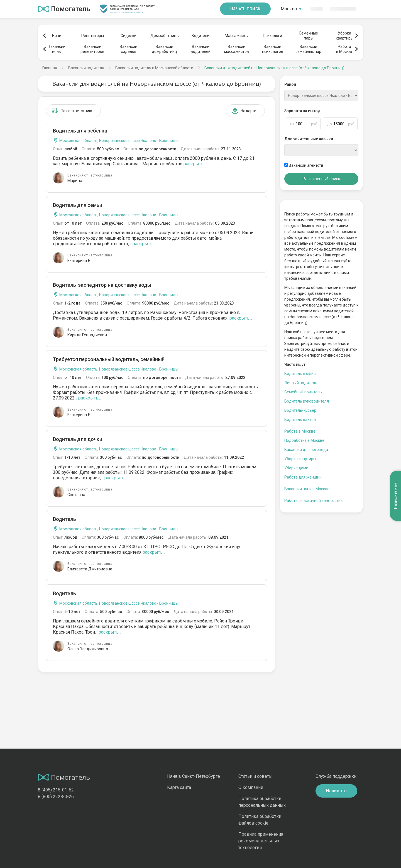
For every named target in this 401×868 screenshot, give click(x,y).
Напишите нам (395, 496)
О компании (251, 787)
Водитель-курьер (300, 410)
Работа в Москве (300, 431)
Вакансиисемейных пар (308, 49)
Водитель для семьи (78, 205)
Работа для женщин (303, 477)
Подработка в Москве (304, 440)
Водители (200, 36)
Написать (336, 791)
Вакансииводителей (201, 49)
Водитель (64, 519)
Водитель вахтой (300, 420)
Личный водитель (301, 383)
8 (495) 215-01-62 (56, 790)
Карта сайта (179, 787)
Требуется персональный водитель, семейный (109, 359)
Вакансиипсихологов (273, 49)
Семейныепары (308, 36)
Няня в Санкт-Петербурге (194, 776)
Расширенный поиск (321, 179)
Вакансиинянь (57, 49)
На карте (244, 111)
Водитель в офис (300, 374)
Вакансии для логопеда (306, 450)
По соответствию (72, 111)
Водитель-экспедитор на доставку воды (102, 285)
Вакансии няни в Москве (307, 489)
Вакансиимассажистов (237, 49)
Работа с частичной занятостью (314, 501)
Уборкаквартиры (345, 36)
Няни (57, 36)
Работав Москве (345, 49)
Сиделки (129, 36)
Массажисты (237, 36)
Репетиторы (93, 36)
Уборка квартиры (300, 459)
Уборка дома (296, 468)
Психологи (272, 36)
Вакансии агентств (304, 165)
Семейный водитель (303, 392)
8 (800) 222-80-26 (56, 797)
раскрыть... (195, 164)
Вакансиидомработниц (164, 49)
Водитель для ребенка (80, 131)
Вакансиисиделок (129, 49)
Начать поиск (245, 9)
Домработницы (165, 36)
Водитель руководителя (307, 401)
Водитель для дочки (78, 439)
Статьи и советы (255, 776)
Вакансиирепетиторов (92, 49)
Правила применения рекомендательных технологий (261, 841)
